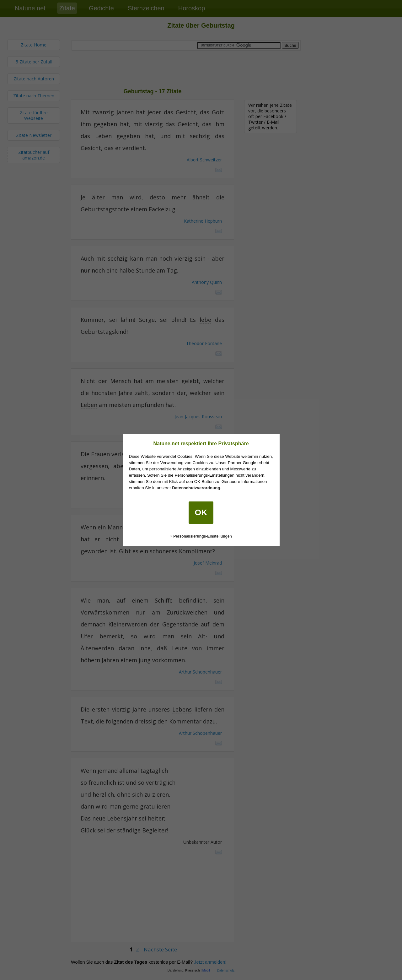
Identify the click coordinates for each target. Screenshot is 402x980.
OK (201, 512)
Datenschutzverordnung (196, 488)
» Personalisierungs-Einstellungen (201, 536)
